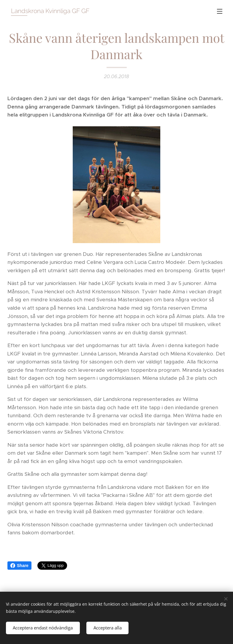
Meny (220, 11)
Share (19, 566)
